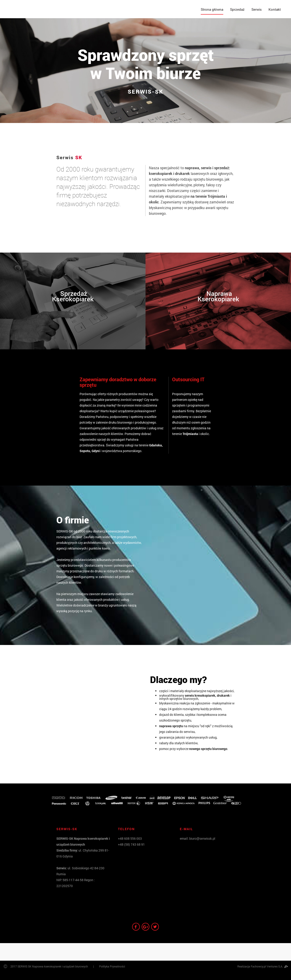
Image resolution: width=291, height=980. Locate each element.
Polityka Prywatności (112, 966)
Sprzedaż (237, 9)
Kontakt (275, 9)
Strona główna (212, 9)
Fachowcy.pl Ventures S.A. (269, 966)
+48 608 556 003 (130, 838)
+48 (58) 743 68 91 (131, 844)
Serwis (257, 9)
